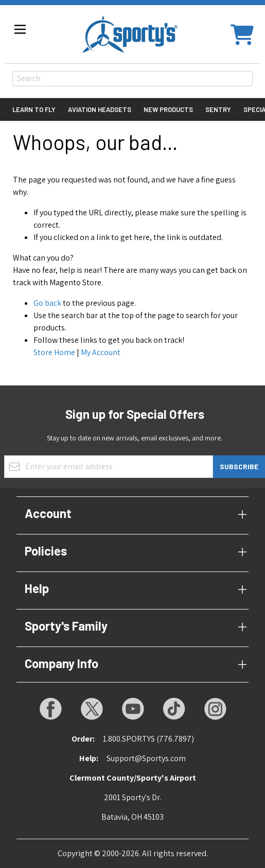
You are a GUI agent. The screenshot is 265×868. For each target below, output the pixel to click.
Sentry (218, 109)
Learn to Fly (34, 109)
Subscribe (239, 466)
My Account (101, 352)
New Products (168, 109)
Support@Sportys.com (146, 758)
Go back (47, 303)
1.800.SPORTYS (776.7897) (148, 739)
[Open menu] (20, 29)
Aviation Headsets (100, 109)
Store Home (54, 352)
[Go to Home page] (130, 34)
